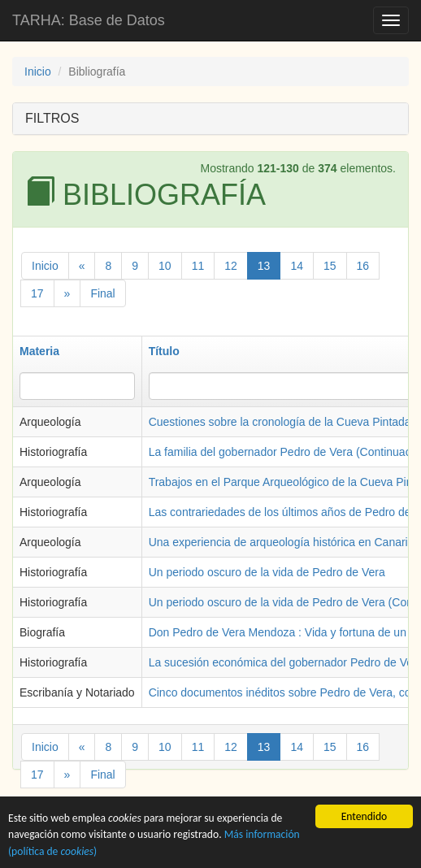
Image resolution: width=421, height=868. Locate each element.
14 (297, 266)
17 (37, 293)
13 (264, 266)
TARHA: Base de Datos (89, 20)
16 (363, 266)
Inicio (38, 72)
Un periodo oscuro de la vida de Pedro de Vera (267, 572)
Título (164, 351)
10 (165, 266)
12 (231, 266)
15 (330, 266)
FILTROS (52, 118)
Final (102, 293)
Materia (39, 351)
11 (198, 266)
